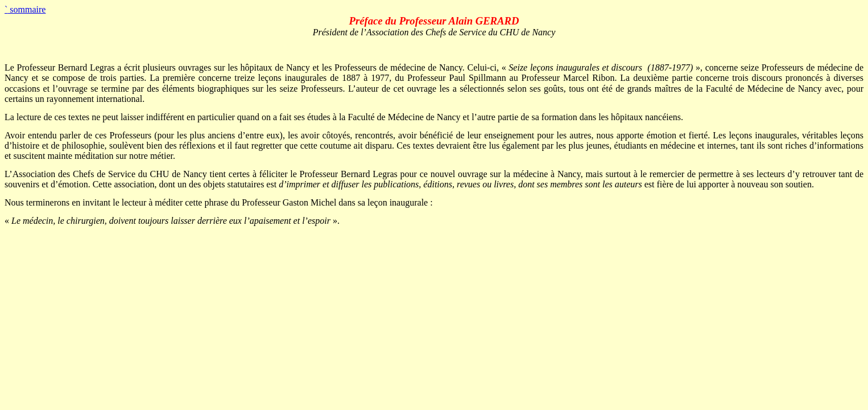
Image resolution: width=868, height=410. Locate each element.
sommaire (25, 9)
